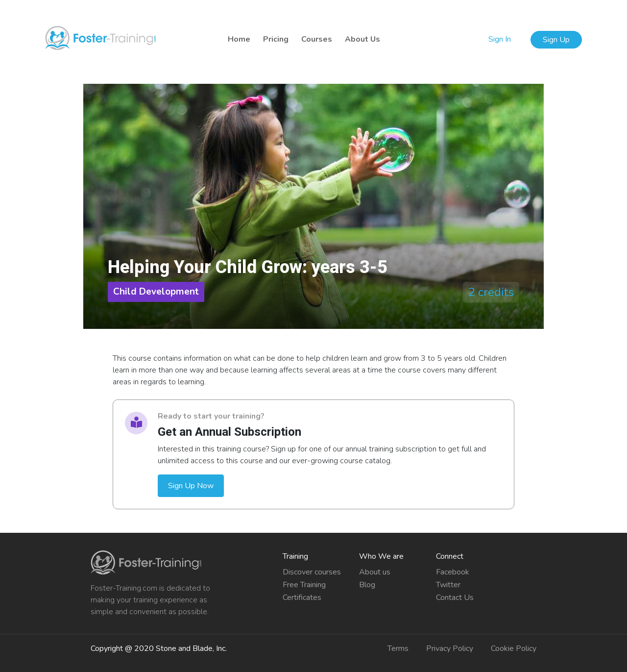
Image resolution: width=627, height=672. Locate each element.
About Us (362, 39)
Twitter (448, 585)
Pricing (276, 39)
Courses (317, 39)
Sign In (501, 39)
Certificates (302, 597)
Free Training (304, 585)
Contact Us (455, 597)
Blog (367, 585)
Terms (398, 648)
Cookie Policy (514, 648)
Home (239, 39)
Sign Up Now (191, 486)
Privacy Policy (450, 648)
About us (375, 572)
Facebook (453, 572)
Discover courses (312, 572)
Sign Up (556, 40)
